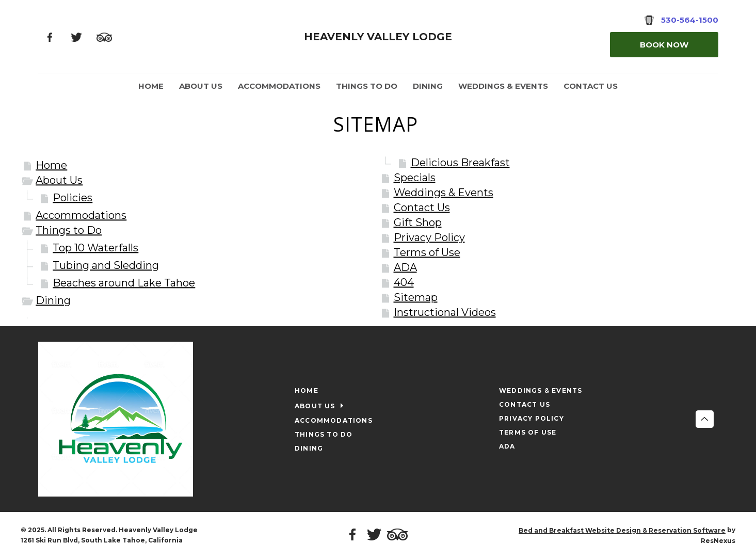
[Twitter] (76, 36)
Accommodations (81, 215)
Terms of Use (427, 252)
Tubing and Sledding (106, 265)
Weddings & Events (444, 193)
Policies (73, 198)
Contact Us (422, 207)
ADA (405, 267)
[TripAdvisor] (104, 36)
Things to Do (69, 230)
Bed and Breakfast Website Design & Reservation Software (622, 530)
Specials (415, 178)
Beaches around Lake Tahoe (124, 283)
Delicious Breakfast (460, 163)
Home (51, 165)
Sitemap (416, 297)
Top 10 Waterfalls (95, 248)
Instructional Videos (445, 312)
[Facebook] (50, 36)
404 (404, 282)
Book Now (664, 45)
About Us (59, 180)
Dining (53, 300)
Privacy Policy (429, 237)
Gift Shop (418, 222)
